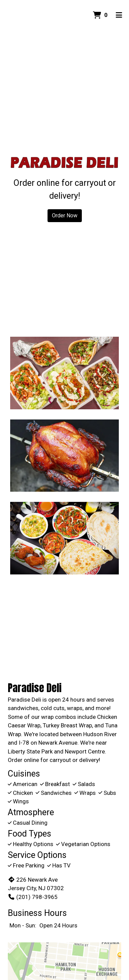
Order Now (65, 215)
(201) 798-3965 (33, 897)
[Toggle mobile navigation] (119, 15)
